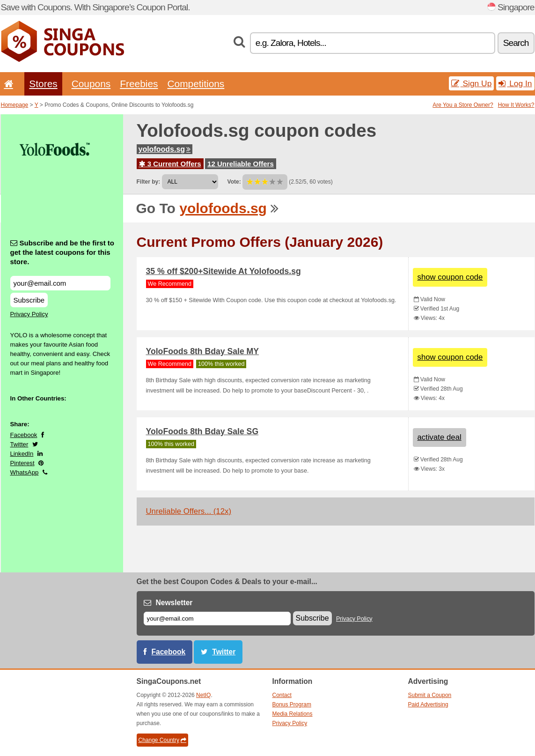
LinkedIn (22, 454)
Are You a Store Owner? (463, 105)
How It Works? (516, 105)
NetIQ (203, 695)
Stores (43, 84)
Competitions (196, 84)
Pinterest (22, 463)
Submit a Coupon (430, 695)
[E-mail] (217, 619)
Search (516, 43)
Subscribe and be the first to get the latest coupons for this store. (62, 252)
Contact (282, 695)
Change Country (162, 740)
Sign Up (472, 83)
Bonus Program (292, 704)
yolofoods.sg (165, 149)
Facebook (24, 435)
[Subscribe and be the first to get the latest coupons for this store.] (60, 283)
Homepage (15, 105)
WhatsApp (25, 472)
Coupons (91, 84)
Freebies (139, 84)
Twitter (19, 444)
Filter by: (149, 182)
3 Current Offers (170, 164)
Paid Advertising (428, 704)
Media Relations (293, 714)
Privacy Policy (29, 314)
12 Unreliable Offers (241, 164)
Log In (515, 83)
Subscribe (29, 300)
